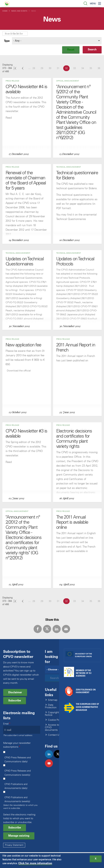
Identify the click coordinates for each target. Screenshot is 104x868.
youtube (50, 767)
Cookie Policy (56, 720)
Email (6, 724)
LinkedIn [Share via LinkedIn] (57, 629)
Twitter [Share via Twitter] (47, 629)
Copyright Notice (52, 714)
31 (59, 68)
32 (67, 68)
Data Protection (51, 706)
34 (84, 68)
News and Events (19, 11)
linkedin (50, 757)
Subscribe (15, 700)
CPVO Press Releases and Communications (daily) (18, 760)
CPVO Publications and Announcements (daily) (16, 786)
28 (35, 68)
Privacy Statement (14, 845)
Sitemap (53, 700)
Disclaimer (15, 692)
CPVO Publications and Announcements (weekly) (17, 799)
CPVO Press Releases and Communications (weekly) (18, 773)
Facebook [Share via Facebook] (38, 629)
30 (51, 68)
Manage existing (19, 836)
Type (7, 41)
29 (43, 68)
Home (5, 11)
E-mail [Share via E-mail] (66, 629)
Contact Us (54, 735)
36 (100, 68)
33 (75, 68)
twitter (59, 757)
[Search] (54, 670)
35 (92, 68)
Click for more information (35, 864)
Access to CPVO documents (52, 727)
